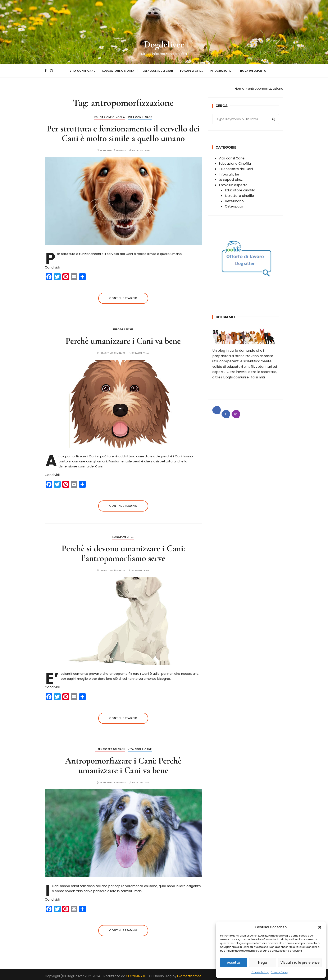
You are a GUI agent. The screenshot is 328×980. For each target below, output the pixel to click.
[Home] (240, 87)
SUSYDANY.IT (136, 974)
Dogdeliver (164, 44)
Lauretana (143, 149)
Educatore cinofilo (240, 189)
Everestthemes (189, 974)
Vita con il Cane (82, 70)
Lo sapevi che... (123, 535)
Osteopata (234, 205)
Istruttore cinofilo (239, 194)
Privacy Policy (279, 972)
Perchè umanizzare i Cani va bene (123, 339)
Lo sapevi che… (191, 70)
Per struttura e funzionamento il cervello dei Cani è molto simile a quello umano (123, 132)
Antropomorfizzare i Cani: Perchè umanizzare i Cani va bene (123, 764)
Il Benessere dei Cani (157, 70)
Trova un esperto (252, 70)
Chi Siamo (225, 315)
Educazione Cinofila (118, 70)
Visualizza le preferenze (300, 963)
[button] (320, 927)
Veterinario (234, 199)
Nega (263, 963)
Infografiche (220, 70)
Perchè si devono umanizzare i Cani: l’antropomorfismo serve (123, 552)
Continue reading (123, 296)
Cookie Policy (260, 972)
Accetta (234, 963)
